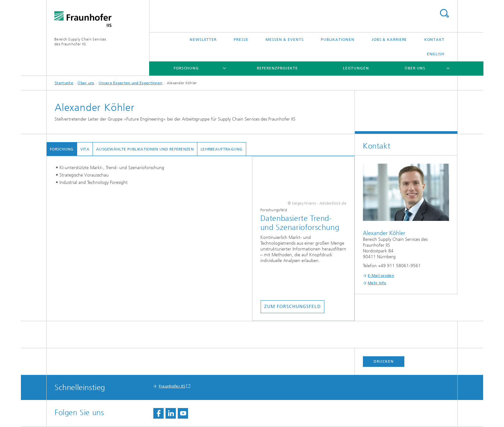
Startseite (64, 83)
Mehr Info (377, 283)
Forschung (186, 68)
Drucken (383, 361)
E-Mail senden (381, 276)
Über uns (415, 68)
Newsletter (203, 40)
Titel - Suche (444, 13)
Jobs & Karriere (389, 40)
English (436, 54)
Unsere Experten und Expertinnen (130, 83)
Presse (241, 40)
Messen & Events (285, 40)
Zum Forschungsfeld (292, 307)
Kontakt (434, 40)
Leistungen (356, 68)
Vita (85, 149)
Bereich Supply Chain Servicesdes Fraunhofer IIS (80, 42)
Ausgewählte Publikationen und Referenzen (145, 149)
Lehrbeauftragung (222, 149)
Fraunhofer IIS (172, 386)
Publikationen (338, 40)
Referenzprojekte (277, 68)
